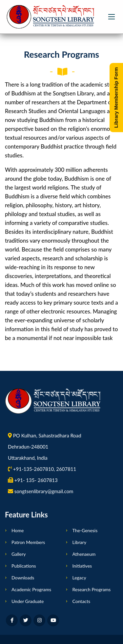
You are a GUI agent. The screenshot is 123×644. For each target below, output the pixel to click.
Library (80, 542)
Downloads (23, 578)
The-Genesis (85, 530)
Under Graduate (28, 601)
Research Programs (92, 589)
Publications (24, 566)
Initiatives (82, 566)
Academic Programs (31, 589)
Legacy (79, 578)
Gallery (19, 554)
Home (18, 530)
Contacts (82, 601)
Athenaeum (84, 554)
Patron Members (28, 542)
